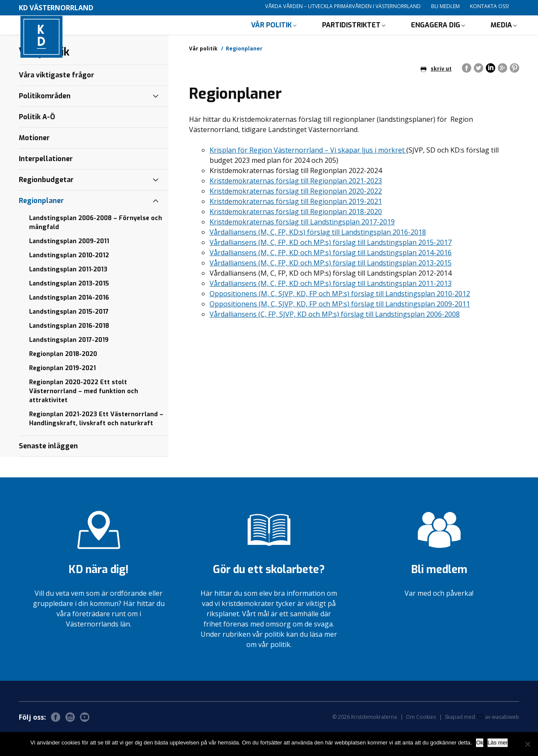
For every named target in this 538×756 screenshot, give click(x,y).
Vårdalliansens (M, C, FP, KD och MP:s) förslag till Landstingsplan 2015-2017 (331, 266)
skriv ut (436, 92)
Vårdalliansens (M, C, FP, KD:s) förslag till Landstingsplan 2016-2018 (318, 256)
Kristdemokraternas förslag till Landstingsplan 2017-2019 (302, 245)
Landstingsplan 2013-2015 (69, 307)
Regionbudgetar (46, 203)
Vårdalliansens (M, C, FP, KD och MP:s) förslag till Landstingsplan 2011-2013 (331, 307)
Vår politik (271, 37)
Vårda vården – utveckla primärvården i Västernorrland (343, 6)
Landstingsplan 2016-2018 (69, 349)
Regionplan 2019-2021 (62, 392)
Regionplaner (41, 224)
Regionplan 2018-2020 (63, 378)
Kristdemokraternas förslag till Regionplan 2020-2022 (296, 215)
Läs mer (498, 743)
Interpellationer (46, 182)
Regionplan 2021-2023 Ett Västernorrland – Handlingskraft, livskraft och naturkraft (96, 442)
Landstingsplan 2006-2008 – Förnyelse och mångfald (96, 246)
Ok (480, 743)
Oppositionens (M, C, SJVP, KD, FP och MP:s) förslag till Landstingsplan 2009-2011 (340, 327)
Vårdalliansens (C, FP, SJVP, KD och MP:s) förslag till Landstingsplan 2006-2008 (335, 338)
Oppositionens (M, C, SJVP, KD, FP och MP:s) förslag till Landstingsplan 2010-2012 (340, 317)
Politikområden (45, 119)
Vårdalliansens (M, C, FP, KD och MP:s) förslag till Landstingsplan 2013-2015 (331, 286)
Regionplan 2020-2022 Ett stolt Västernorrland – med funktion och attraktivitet (84, 415)
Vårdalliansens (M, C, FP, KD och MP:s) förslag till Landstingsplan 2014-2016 (331, 276)
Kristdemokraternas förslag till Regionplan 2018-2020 (296, 235)
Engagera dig (436, 37)
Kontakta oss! (489, 6)
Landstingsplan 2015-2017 (69, 335)
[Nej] (527, 744)
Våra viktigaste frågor (56, 99)
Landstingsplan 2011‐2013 (68, 293)
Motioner (34, 161)
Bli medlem (445, 6)
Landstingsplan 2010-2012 (69, 279)
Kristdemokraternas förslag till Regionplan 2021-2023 (296, 204)
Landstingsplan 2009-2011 (69, 265)
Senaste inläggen (48, 469)
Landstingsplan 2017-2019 (69, 363)
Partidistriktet (351, 37)
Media (501, 37)
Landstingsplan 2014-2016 (69, 321)
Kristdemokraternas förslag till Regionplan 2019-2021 (296, 225)
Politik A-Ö (37, 140)
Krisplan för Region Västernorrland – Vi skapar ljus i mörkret (308, 174)
